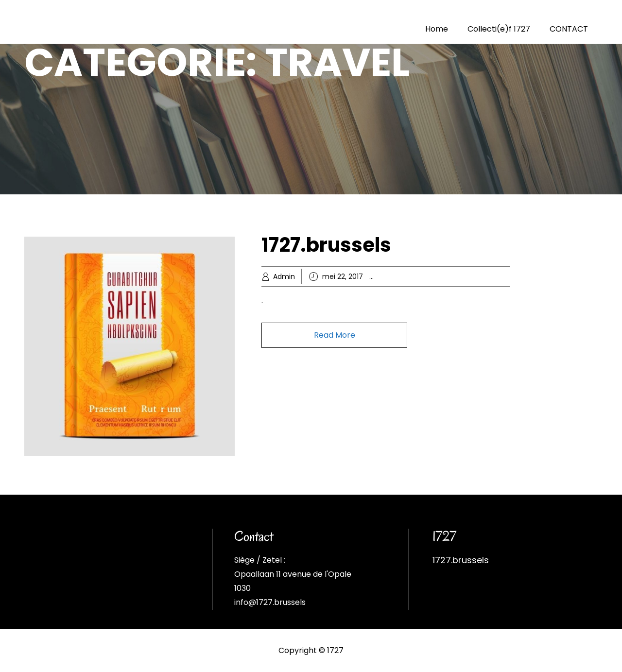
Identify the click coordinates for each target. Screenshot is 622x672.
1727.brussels (326, 245)
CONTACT (569, 29)
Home (437, 29)
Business (405, 276)
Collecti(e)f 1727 (499, 29)
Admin (284, 276)
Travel (502, 276)
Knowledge (441, 276)
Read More (335, 335)
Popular (476, 276)
